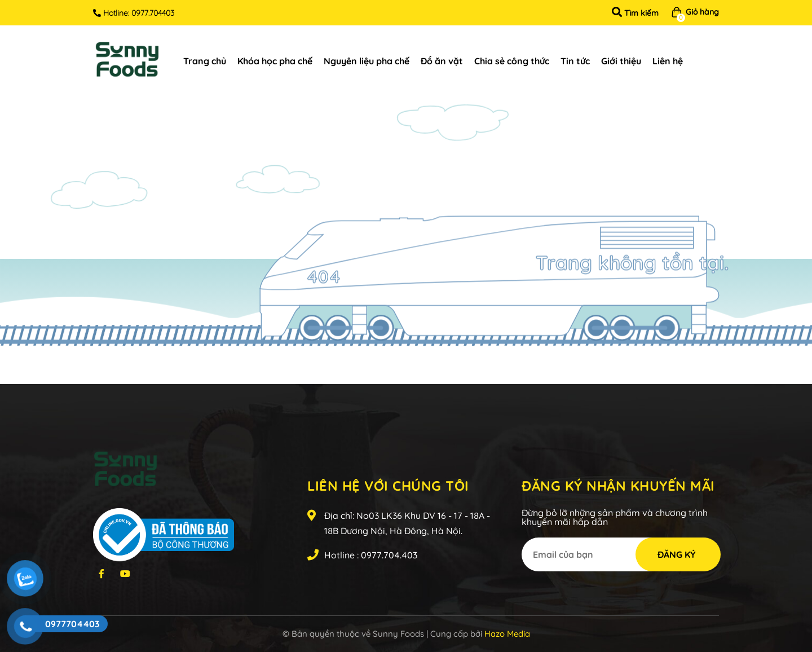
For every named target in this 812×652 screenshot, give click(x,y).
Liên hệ (668, 61)
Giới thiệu (621, 61)
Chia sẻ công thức (512, 61)
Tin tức (575, 61)
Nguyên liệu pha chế (367, 61)
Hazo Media (507, 634)
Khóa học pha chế (275, 61)
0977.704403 (153, 13)
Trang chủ (205, 61)
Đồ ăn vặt (442, 61)
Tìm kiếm (635, 13)
